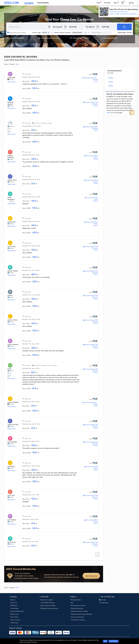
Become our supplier (47, 600)
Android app (105, 603)
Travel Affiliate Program (48, 603)
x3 (10, 376)
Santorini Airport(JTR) (91, 102)
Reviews (12, 64)
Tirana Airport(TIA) (92, 198)
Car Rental (29, 3)
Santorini (95, 104)
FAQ (72, 603)
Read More (114, 641)
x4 (10, 373)
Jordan (12, 79)
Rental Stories (15, 614)
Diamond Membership (17, 611)
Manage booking (76, 600)
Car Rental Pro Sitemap (78, 620)
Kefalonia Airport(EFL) (91, 127)
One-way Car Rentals (77, 617)
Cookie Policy (14, 623)
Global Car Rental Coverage (79, 611)
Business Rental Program (48, 606)
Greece (12, 106)
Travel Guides (43, 3)
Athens (96, 157)
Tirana (96, 199)
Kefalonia (95, 128)
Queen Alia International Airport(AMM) (90, 78)
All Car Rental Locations (78, 606)
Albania (12, 201)
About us (13, 600)
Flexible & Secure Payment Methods (81, 614)
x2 (10, 129)
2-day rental (27, 365)
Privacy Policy (14, 617)
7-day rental (27, 123)
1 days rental (27, 74)
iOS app (103, 600)
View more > (12, 82)
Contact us (14, 603)
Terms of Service (15, 620)
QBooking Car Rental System (49, 608)
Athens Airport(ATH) (92, 156)
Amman (95, 79)
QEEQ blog (14, 606)
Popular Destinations (77, 608)
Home (6, 64)
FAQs (108, 113)
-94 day (129, 33)
